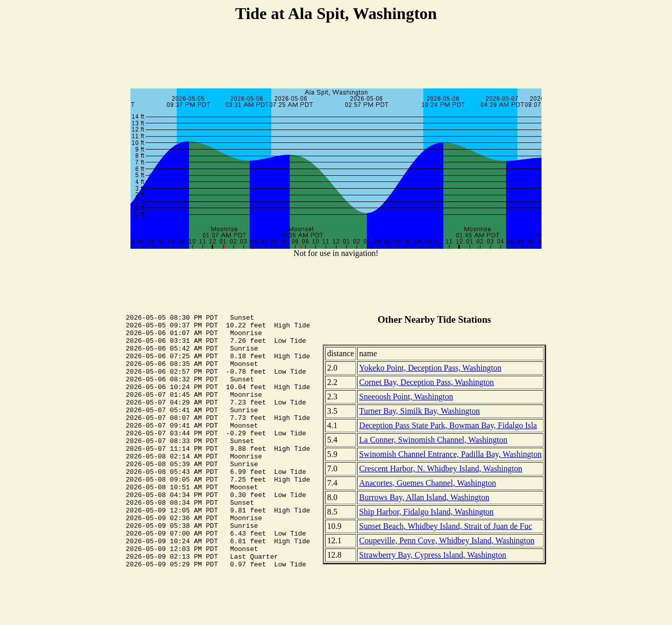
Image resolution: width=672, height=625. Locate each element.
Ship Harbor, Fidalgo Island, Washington (426, 512)
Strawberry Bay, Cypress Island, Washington (433, 555)
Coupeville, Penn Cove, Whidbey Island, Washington (447, 540)
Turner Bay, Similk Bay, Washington (419, 411)
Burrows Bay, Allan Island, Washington (424, 497)
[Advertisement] (336, 57)
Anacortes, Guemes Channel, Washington (427, 483)
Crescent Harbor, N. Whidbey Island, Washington (441, 468)
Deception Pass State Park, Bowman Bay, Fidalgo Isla (448, 425)
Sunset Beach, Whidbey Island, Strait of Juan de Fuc (446, 526)
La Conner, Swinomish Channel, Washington (433, 440)
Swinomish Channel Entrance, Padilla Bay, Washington (450, 454)
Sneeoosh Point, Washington (406, 397)
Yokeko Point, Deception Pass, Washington (430, 368)
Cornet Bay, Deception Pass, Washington (426, 382)
